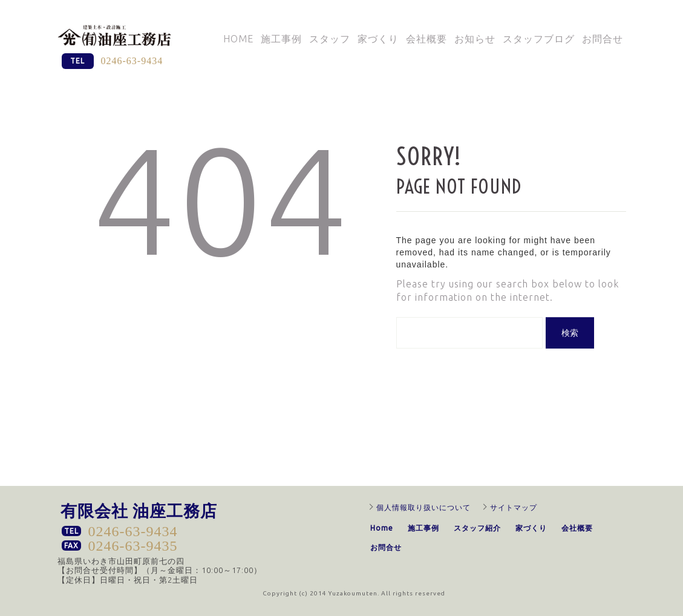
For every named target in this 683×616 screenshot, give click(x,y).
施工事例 (281, 39)
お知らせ (475, 39)
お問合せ (603, 39)
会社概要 (426, 39)
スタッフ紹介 (477, 528)
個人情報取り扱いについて (423, 507)
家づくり (378, 39)
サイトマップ (514, 507)
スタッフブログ (539, 39)
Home (238, 39)
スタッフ (330, 39)
